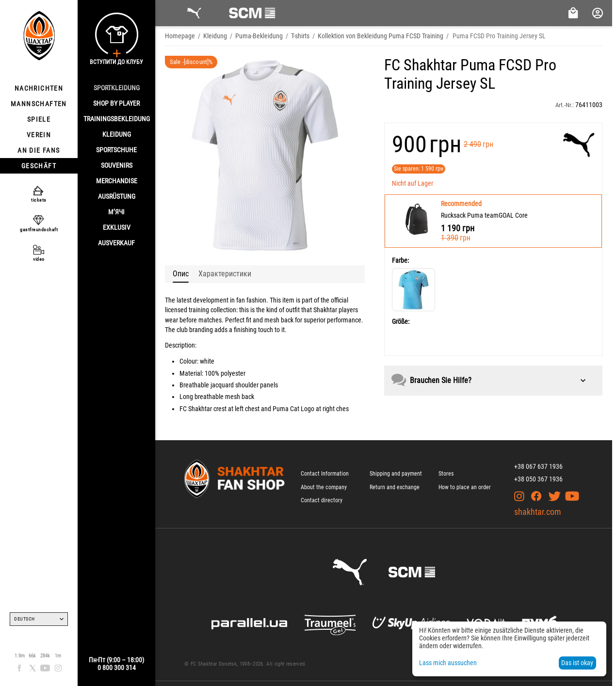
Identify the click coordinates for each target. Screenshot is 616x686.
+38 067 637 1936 (538, 466)
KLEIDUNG (117, 134)
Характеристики (225, 274)
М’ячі (116, 212)
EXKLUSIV (117, 227)
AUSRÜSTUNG (117, 196)
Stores (446, 474)
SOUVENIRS (117, 165)
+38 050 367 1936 (538, 479)
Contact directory (322, 500)
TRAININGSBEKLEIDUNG (117, 119)
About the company (324, 487)
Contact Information (325, 474)
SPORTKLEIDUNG (117, 88)
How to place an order (465, 487)
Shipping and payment (396, 474)
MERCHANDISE (117, 181)
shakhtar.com (538, 512)
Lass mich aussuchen (448, 663)
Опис (181, 274)
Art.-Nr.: (565, 105)
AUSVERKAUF (116, 243)
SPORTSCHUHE (116, 150)
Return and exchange (395, 487)
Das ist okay (577, 663)
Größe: (401, 321)
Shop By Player (116, 103)
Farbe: (400, 260)
